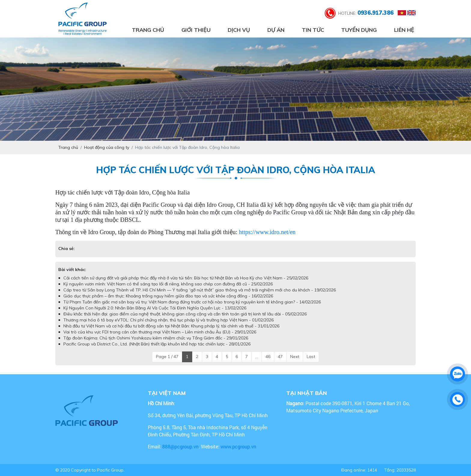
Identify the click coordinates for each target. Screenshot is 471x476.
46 (268, 357)
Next (295, 357)
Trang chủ (148, 30)
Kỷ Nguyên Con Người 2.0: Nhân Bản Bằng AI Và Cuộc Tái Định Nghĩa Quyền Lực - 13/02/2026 (155, 308)
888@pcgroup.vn (180, 446)
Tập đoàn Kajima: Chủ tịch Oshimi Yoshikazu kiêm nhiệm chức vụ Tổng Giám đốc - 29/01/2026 (156, 338)
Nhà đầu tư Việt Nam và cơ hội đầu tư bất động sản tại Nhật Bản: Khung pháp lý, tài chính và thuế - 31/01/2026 (171, 326)
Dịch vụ (239, 30)
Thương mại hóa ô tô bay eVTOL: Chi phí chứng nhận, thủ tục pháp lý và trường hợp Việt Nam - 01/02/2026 (169, 320)
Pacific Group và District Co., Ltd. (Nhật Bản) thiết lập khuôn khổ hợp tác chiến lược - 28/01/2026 (157, 344)
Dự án (276, 30)
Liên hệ (404, 30)
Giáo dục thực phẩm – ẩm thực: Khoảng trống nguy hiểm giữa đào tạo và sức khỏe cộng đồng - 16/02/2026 (168, 296)
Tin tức (313, 30)
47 (280, 357)
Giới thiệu (196, 30)
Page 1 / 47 (167, 357)
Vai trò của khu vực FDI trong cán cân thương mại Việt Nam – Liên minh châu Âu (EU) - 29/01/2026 (160, 332)
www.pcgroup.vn (239, 446)
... (257, 357)
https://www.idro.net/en (267, 232)
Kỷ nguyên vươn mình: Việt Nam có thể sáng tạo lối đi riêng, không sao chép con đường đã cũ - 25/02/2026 (168, 284)
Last (311, 357)
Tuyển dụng (359, 30)
